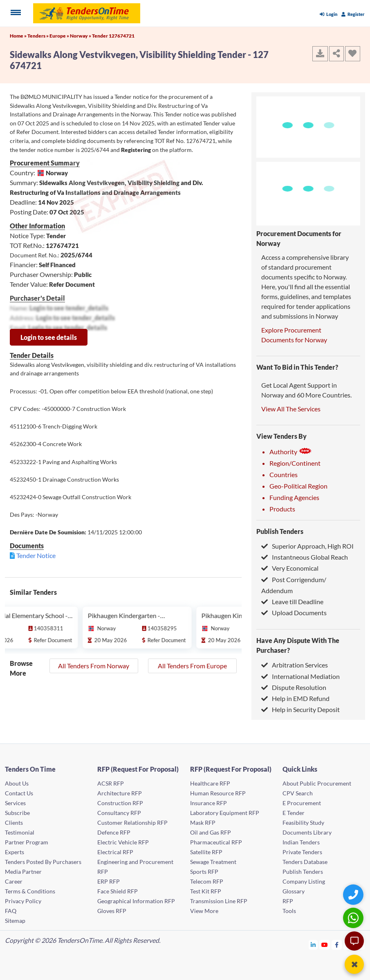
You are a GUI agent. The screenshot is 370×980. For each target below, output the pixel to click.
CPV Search (298, 793)
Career (14, 881)
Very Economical (290, 568)
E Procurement (302, 803)
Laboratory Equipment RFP (225, 813)
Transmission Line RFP (219, 901)
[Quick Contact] (354, 894)
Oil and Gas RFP (211, 832)
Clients (14, 823)
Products (282, 509)
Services (15, 803)
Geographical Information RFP (136, 901)
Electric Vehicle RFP (123, 842)
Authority (291, 452)
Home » (19, 36)
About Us (17, 783)
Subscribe (17, 813)
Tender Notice (36, 555)
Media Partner (23, 872)
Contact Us (19, 793)
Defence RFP (114, 832)
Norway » (81, 36)
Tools (289, 911)
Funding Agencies (294, 497)
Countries (284, 474)
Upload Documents (294, 613)
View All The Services (291, 409)
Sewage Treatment (213, 862)
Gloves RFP (112, 911)
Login (329, 14)
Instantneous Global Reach (305, 557)
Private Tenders (302, 852)
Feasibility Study (303, 823)
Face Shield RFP (118, 891)
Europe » (60, 36)
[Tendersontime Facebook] (337, 945)
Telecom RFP (207, 881)
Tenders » (38, 36)
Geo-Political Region (298, 486)
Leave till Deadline (292, 602)
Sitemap (15, 921)
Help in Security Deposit (300, 709)
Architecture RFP (120, 793)
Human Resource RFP (218, 793)
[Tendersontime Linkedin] (313, 945)
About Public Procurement (317, 783)
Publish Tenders (280, 531)
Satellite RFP (206, 852)
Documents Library (307, 832)
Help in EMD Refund (295, 698)
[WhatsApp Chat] (354, 918)
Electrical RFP (115, 852)
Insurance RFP (209, 803)
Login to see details (49, 337)
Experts (15, 852)
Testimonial (20, 832)
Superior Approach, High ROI (307, 546)
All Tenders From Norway (94, 666)
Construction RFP (120, 803)
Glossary (294, 891)
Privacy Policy (23, 901)
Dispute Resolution (294, 687)
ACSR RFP (111, 783)
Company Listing (304, 881)
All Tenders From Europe (192, 666)
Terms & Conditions (30, 891)
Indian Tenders (301, 842)
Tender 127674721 (113, 36)
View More (204, 911)
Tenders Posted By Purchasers (43, 862)
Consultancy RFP (119, 813)
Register (353, 14)
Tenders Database (305, 862)
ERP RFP (109, 881)
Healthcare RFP (210, 783)
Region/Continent (295, 463)
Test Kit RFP (206, 891)
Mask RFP (203, 823)
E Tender (294, 813)
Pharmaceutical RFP (216, 842)
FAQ (11, 911)
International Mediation (300, 676)
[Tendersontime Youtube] (325, 945)
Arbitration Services (295, 665)
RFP (288, 901)
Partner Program (27, 842)
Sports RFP (204, 872)
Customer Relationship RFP (132, 823)
